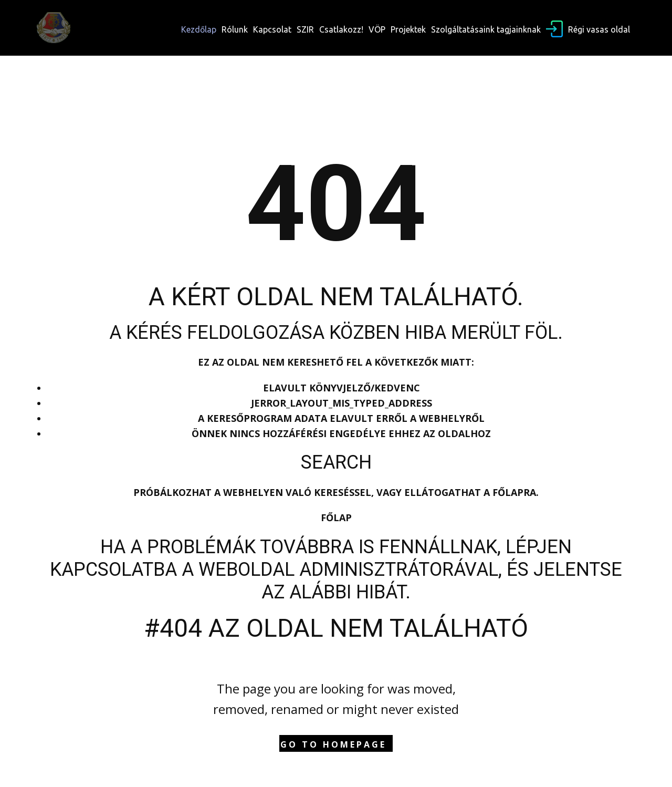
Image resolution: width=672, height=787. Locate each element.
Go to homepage (333, 744)
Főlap (336, 517)
